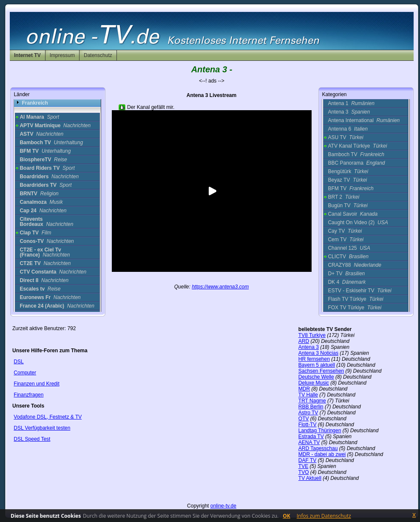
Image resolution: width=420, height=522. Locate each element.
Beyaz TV (347, 180)
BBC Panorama (356, 163)
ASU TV (345, 137)
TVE (303, 466)
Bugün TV (348, 205)
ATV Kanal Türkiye (357, 146)
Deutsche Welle (316, 377)
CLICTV (348, 257)
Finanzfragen (28, 395)
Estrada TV (311, 436)
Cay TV (345, 231)
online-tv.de (223, 506)
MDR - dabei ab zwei (322, 454)
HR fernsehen (314, 359)
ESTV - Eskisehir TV (359, 291)
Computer (25, 373)
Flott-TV (308, 425)
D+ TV (346, 274)
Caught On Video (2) (358, 222)
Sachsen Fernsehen (321, 371)
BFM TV (350, 188)
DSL (18, 362)
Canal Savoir (353, 214)
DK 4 (347, 282)
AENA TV (309, 442)
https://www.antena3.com (220, 287)
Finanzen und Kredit (36, 384)
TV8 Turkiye (312, 335)
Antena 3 (349, 112)
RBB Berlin (311, 407)
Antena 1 (351, 103)
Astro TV (308, 413)
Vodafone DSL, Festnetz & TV (48, 417)
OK (287, 516)
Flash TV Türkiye (355, 299)
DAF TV (307, 460)
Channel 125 (349, 248)
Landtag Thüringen (320, 431)
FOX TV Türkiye (355, 308)
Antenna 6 (348, 129)
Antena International (364, 120)
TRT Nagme (312, 401)
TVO (304, 472)
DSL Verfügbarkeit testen (42, 428)
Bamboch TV (356, 154)
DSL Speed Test (32, 439)
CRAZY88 (354, 265)
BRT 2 (343, 197)
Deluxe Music (314, 383)
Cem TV (346, 240)
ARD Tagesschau (318, 448)
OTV (304, 419)
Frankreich (35, 103)
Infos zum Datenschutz (324, 516)
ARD (304, 341)
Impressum (62, 55)
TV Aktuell (310, 478)
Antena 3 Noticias (318, 353)
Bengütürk (348, 171)
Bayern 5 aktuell (317, 365)
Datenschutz (98, 55)
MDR (304, 389)
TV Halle (308, 395)
